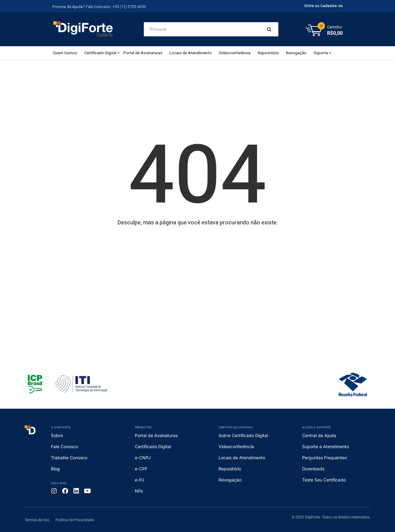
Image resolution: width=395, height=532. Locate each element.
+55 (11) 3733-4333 (129, 7)
